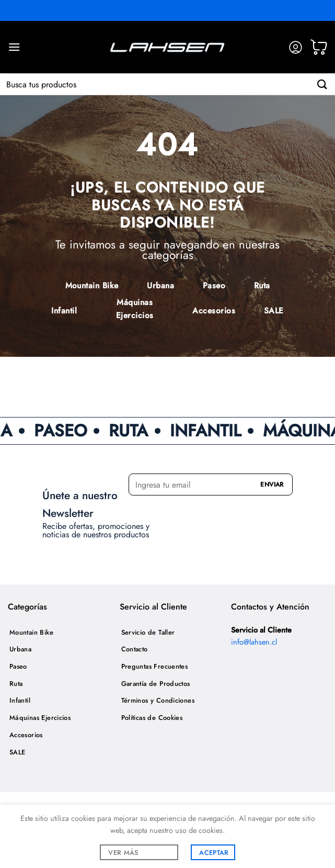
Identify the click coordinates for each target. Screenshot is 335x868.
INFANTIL (212, 431)
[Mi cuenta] (296, 47)
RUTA (136, 431)
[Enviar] (322, 84)
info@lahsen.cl (254, 642)
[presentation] (190, 515)
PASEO (67, 431)
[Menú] (14, 47)
